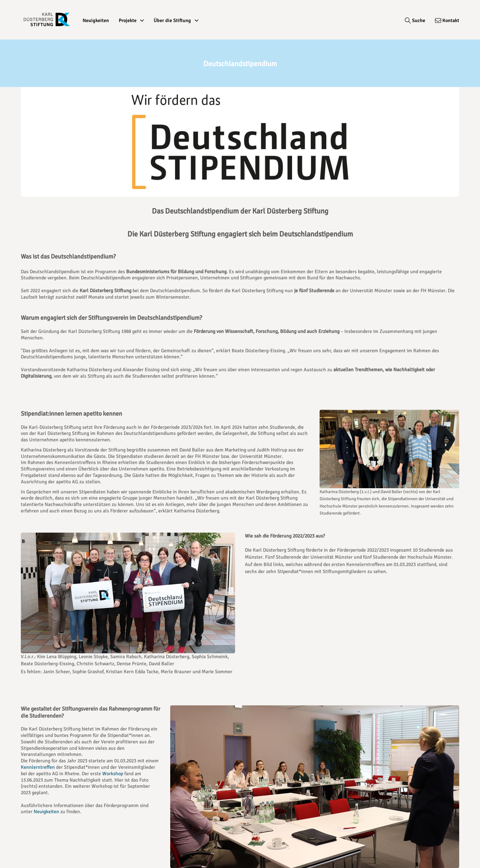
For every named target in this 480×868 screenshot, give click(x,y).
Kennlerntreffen (38, 767)
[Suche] (415, 21)
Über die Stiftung (176, 21)
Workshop (113, 774)
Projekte (131, 21)
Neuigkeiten (96, 21)
